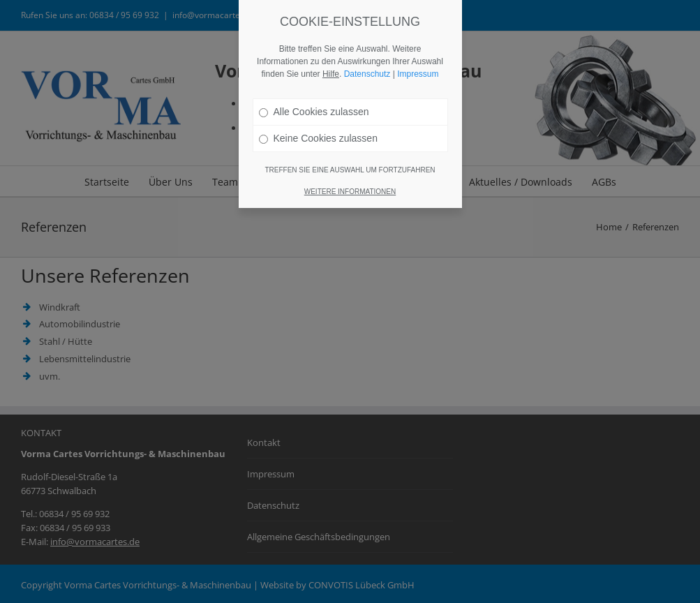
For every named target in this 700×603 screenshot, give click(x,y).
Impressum (418, 74)
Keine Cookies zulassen (318, 138)
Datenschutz (367, 74)
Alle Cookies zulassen (314, 112)
